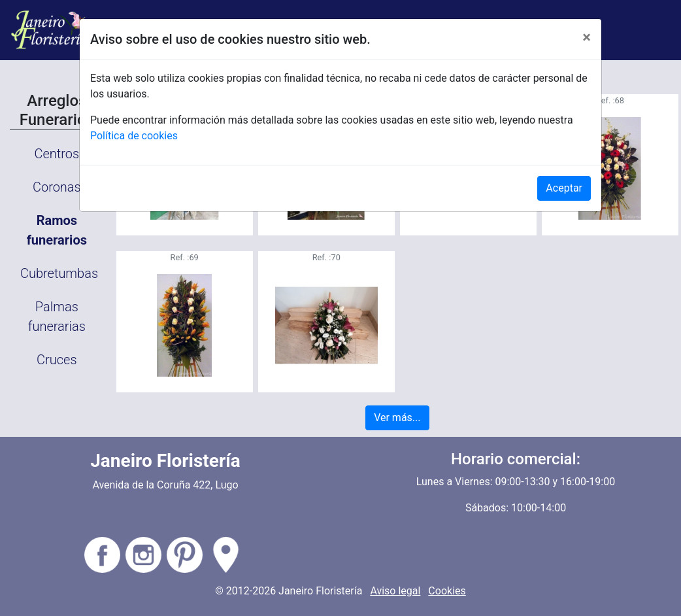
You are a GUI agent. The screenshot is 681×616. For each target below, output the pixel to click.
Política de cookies (134, 136)
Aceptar (564, 188)
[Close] (587, 37)
